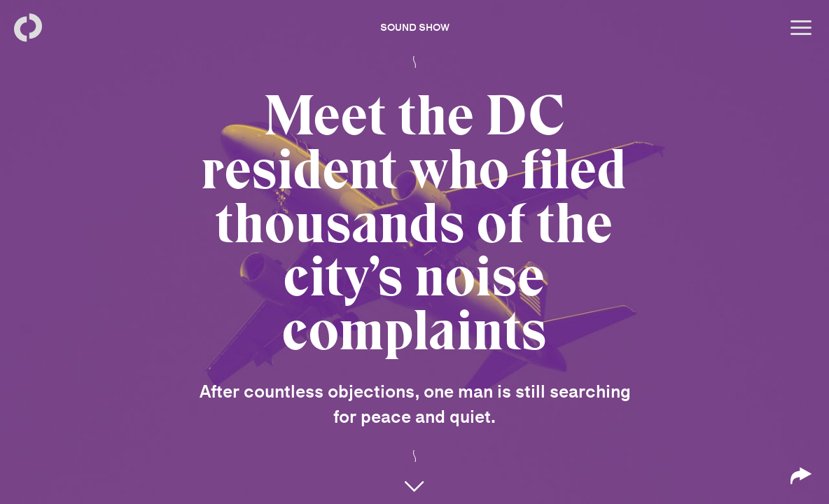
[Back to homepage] (28, 28)
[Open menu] (801, 28)
